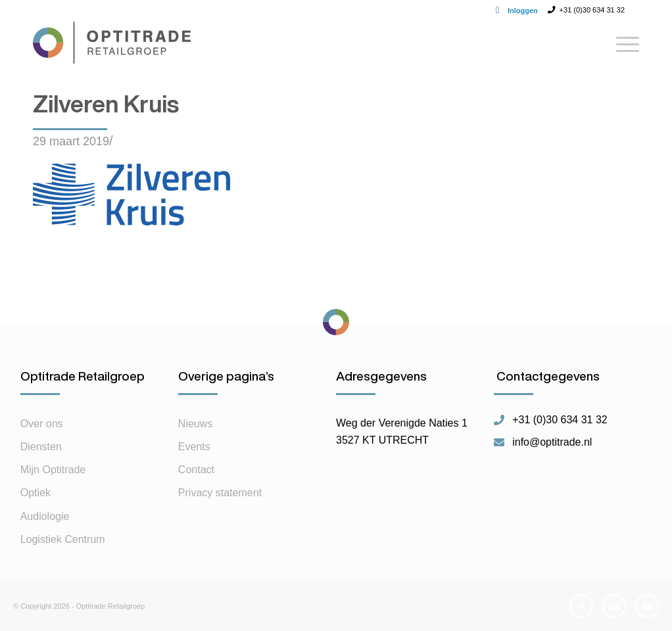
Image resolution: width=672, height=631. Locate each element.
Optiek (36, 493)
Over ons (42, 424)
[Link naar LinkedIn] (614, 606)
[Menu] (623, 49)
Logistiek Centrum (63, 539)
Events (194, 447)
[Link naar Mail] (647, 606)
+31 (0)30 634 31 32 (560, 420)
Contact (196, 470)
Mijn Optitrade (53, 470)
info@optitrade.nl (552, 442)
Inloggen (523, 11)
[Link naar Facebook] (581, 606)
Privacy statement (220, 493)
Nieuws (195, 424)
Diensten (41, 447)
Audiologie (45, 516)
